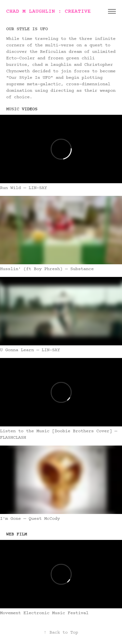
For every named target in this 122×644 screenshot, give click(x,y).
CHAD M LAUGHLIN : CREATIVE (48, 11)
